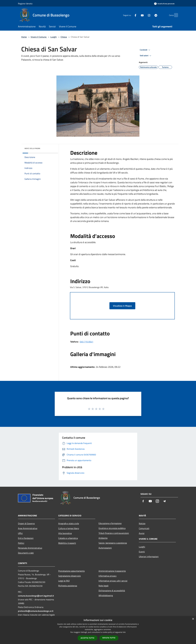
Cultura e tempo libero (69, 528)
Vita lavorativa (65, 533)
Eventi (142, 552)
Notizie (142, 523)
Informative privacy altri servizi (113, 581)
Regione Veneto (25, 4)
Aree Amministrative (28, 528)
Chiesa (64, 37)
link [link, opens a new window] (124, 632)
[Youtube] (137, 15)
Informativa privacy (108, 576)
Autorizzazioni (105, 548)
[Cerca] (175, 15)
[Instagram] (144, 15)
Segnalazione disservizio (69, 576)
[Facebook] (130, 15)
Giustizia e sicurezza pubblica (112, 528)
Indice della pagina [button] (32, 148)
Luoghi (53, 37)
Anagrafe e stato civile (69, 523)
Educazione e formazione (110, 523)
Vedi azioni (146, 56)
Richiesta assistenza (68, 586)
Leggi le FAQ (64, 581)
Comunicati (144, 528)
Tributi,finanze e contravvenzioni (114, 533)
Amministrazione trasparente (112, 571)
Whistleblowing (106, 595)
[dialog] (98, 630)
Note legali (104, 586)
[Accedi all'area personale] (164, 4)
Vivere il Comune (39, 37)
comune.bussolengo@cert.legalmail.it (36, 596)
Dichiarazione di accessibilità (112, 591)
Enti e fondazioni (26, 538)
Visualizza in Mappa (122, 306)
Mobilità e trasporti (67, 543)
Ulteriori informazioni (149, 557)
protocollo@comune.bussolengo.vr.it (36, 611)
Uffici (20, 533)
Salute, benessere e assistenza (113, 543)
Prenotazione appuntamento (71, 571)
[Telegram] (151, 15)
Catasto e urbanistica (68, 538)
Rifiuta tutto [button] (109, 638)
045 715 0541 (87, 342)
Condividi (145, 50)
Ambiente (103, 538)
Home (24, 37)
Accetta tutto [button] (88, 638)
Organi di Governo (26, 523)
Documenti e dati (26, 553)
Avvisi (142, 533)
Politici (21, 543)
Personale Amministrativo (30, 548)
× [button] (193, 619)
